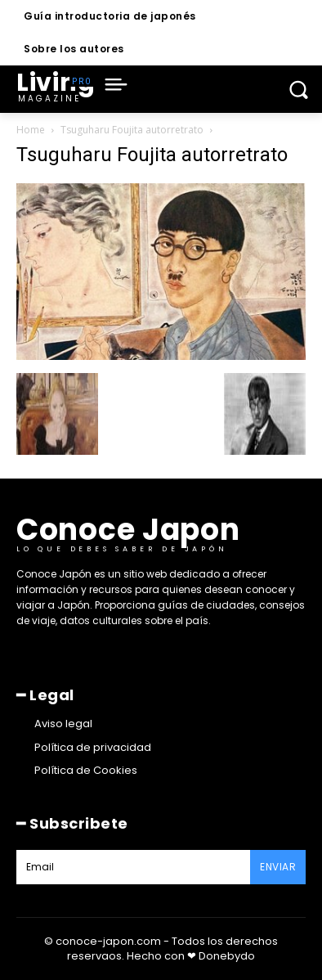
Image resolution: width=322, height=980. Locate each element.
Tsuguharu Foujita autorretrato (132, 130)
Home (31, 130)
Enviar (278, 867)
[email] (133, 867)
